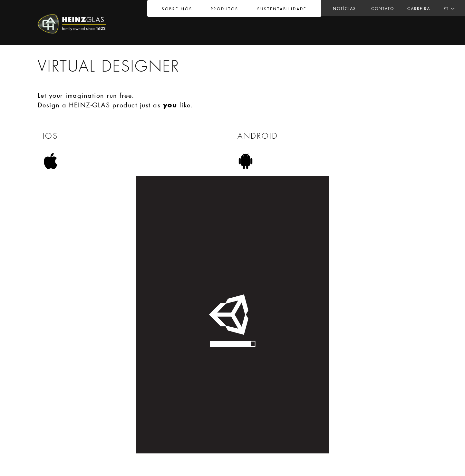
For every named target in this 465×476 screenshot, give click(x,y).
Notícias (344, 9)
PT (446, 9)
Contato (383, 9)
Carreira (419, 9)
